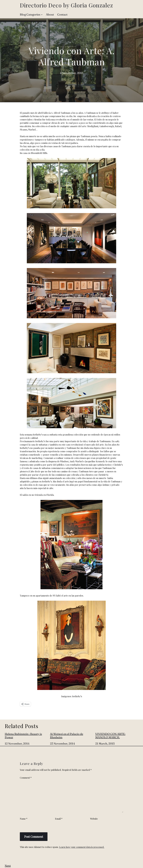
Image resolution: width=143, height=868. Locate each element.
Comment (26, 778)
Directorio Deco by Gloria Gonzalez (66, 5)
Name (24, 819)
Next (8, 866)
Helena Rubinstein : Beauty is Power (23, 736)
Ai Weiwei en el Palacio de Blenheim (67, 736)
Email (59, 819)
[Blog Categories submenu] (42, 15)
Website (94, 819)
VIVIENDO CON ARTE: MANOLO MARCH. (110, 736)
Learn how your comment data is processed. (82, 847)
